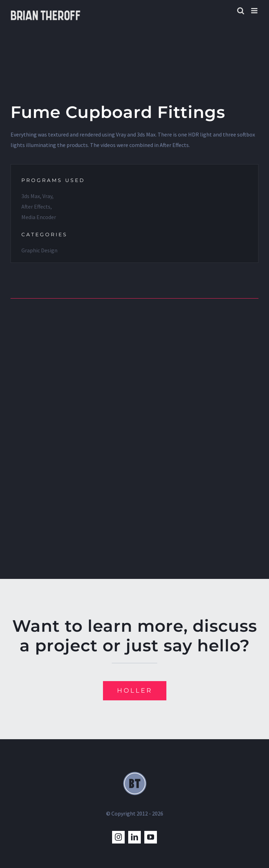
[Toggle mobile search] (241, 11)
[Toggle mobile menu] (255, 11)
